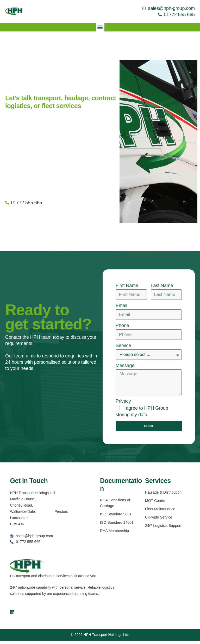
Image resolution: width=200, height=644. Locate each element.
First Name (127, 286)
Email (121, 306)
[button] (100, 27)
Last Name (162, 286)
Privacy (123, 403)
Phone (122, 326)
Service (123, 346)
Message (125, 366)
